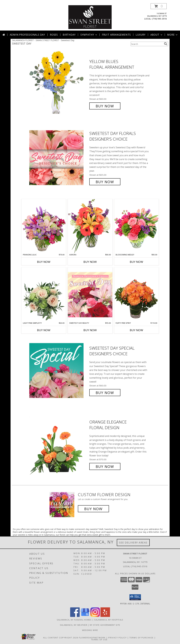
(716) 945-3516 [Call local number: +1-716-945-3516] (159, 19)
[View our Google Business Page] (85, 616)
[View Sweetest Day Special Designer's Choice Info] (59, 370)
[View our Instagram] (95, 616)
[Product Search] (147, 44)
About (157, 35)
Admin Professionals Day (27, 35)
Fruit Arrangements (116, 35)
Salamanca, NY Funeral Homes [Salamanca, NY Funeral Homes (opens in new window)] (74, 620)
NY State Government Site (105, 625)
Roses (54, 35)
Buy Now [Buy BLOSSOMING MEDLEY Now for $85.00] (136, 262)
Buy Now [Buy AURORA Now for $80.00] (90, 262)
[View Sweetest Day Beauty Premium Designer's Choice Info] (90, 295)
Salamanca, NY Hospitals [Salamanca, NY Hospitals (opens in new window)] (109, 620)
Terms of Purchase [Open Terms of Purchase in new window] (142, 637)
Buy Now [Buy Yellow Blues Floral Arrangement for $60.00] (105, 106)
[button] (159, 6)
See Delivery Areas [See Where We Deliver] (133, 543)
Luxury (141, 35)
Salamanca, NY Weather (74, 625)
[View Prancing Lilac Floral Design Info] (44, 226)
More (173, 35)
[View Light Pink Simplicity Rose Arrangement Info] (44, 295)
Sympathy (89, 35)
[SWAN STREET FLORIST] (90, 17)
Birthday (69, 35)
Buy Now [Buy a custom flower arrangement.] (93, 509)
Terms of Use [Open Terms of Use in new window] (99, 639)
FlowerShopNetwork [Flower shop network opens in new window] (92, 637)
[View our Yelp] (105, 616)
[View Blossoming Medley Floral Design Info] (136, 226)
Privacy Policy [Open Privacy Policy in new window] (117, 637)
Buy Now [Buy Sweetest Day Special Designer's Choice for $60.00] (105, 393)
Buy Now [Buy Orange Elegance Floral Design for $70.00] (105, 466)
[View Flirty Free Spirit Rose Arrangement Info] (136, 295)
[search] (166, 44)
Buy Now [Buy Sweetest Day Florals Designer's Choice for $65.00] (105, 182)
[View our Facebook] (75, 616)
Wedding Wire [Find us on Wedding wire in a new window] (90, 630)
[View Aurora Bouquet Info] (90, 226)
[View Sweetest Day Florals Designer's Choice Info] (59, 158)
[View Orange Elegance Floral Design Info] (59, 444)
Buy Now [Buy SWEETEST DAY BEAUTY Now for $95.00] (90, 330)
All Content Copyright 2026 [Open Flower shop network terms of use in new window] (61, 637)
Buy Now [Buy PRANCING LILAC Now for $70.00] (44, 262)
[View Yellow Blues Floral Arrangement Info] (59, 84)
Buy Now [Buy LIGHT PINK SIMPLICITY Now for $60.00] (44, 330)
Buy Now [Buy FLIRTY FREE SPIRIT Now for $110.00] (136, 330)
